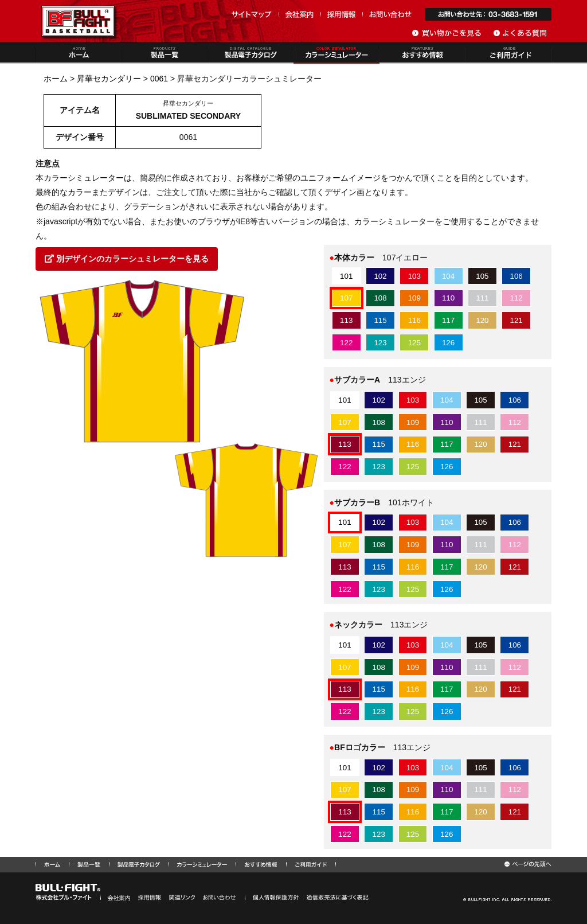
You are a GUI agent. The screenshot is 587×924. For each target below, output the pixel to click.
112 (516, 298)
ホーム (56, 79)
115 (380, 320)
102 (380, 276)
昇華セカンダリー (109, 79)
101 (346, 276)
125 (414, 343)
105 (482, 276)
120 (482, 320)
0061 (159, 79)
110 (448, 298)
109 (414, 298)
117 (448, 320)
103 (414, 276)
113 (346, 320)
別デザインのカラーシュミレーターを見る (127, 259)
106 (516, 276)
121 (516, 320)
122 (346, 343)
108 (380, 298)
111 (482, 298)
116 (414, 320)
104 (448, 276)
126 (448, 343)
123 (380, 343)
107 (346, 298)
